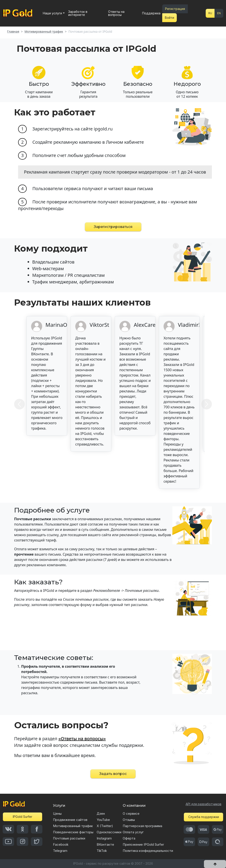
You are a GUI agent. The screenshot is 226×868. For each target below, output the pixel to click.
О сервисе (131, 814)
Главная (13, 32)
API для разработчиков (203, 804)
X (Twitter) (105, 826)
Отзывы (129, 820)
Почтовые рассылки (69, 838)
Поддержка (151, 13)
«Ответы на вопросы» (82, 739)
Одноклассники (109, 832)
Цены (57, 814)
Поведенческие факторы (73, 832)
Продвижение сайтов (70, 820)
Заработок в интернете (78, 13)
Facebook (61, 844)
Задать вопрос (113, 774)
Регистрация (175, 9)
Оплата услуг (133, 832)
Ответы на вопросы (116, 13)
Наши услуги (52, 13)
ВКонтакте (105, 844)
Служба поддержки (204, 817)
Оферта (129, 838)
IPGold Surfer (23, 817)
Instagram (104, 838)
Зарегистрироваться (113, 227)
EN (219, 13)
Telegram (60, 851)
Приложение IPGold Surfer (143, 844)
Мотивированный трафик (44, 32)
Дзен (101, 814)
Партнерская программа (142, 826)
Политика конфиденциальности (148, 851)
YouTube (103, 820)
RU (210, 13)
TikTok (102, 851)
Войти (169, 18)
